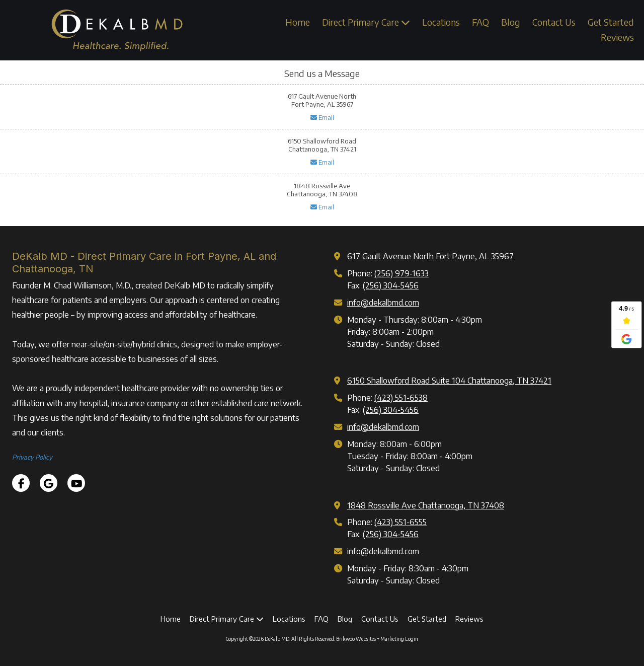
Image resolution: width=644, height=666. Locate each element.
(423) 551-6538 (401, 397)
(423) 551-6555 (400, 522)
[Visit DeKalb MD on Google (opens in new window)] (49, 483)
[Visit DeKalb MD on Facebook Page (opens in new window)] (21, 483)
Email (322, 117)
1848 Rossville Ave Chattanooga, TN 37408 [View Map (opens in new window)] (426, 505)
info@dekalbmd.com (383, 302)
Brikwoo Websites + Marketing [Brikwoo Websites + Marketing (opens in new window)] (370, 639)
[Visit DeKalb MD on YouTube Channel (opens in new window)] (76, 483)
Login (412, 639)
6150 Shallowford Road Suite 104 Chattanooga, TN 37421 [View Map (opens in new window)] (449, 380)
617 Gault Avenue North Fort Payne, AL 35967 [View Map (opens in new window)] (430, 256)
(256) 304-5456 (391, 285)
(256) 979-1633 (401, 273)
